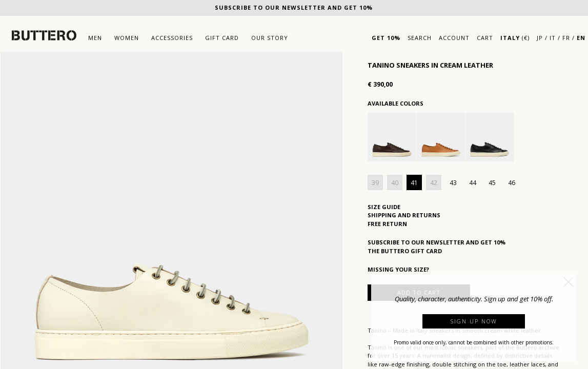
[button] (569, 282)
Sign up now (474, 321)
